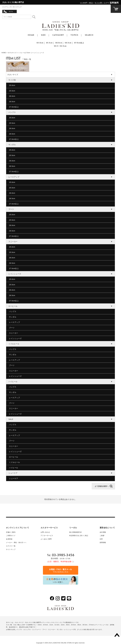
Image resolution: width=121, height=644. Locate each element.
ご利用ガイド (11, 536)
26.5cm (68, 43)
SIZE (43, 35)
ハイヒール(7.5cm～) (25, 53)
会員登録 (9, 539)
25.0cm (40, 43)
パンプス (13, 311)
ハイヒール (14, 468)
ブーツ (12, 328)
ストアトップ (7, 7)
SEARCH (89, 35)
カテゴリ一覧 (11, 546)
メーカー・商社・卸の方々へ (16, 542)
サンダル (13, 317)
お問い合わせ (45, 532)
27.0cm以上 (14, 107)
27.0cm (79, 43)
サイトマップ (17, 7)
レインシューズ (15, 338)
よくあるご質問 (46, 539)
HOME (31, 35)
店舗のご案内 (11, 532)
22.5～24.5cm (60, 46)
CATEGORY (58, 35)
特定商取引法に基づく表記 (79, 536)
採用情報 (103, 542)
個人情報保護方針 (76, 532)
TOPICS (74, 35)
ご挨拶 (102, 536)
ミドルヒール (14, 462)
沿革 (101, 539)
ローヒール (14, 457)
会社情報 (103, 532)
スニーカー (14, 333)
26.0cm (59, 43)
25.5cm (49, 43)
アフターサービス (47, 536)
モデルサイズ (12, 53)
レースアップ (14, 322)
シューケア (14, 478)
